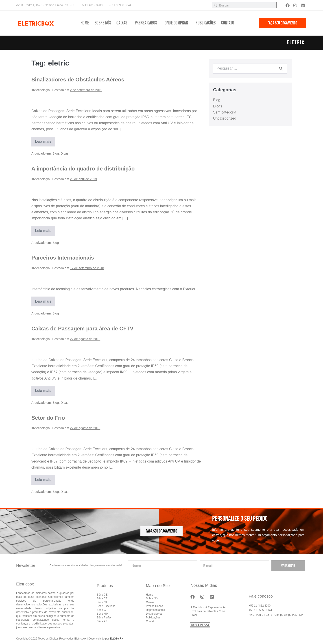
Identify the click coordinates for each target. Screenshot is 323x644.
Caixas (123, 23)
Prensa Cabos (147, 23)
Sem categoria (225, 112)
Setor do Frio (48, 418)
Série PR (102, 621)
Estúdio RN (117, 639)
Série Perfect (104, 618)
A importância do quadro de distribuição (83, 169)
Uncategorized (225, 118)
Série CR (102, 598)
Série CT (102, 602)
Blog (56, 153)
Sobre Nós (103, 23)
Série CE (102, 595)
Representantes (155, 610)
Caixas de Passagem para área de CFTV (82, 329)
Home (85, 23)
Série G (101, 610)
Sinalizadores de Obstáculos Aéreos (78, 80)
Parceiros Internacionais (63, 258)
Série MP (102, 614)
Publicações (206, 23)
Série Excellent (106, 606)
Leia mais (45, 140)
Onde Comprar (177, 23)
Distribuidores (154, 614)
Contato (228, 23)
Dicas (64, 153)
